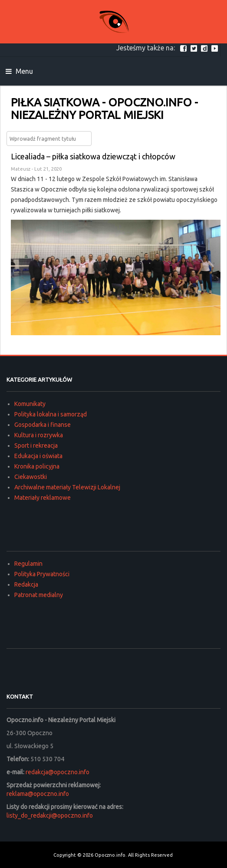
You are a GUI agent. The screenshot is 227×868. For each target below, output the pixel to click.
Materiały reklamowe (43, 498)
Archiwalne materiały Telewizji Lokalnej (67, 487)
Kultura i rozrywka (39, 435)
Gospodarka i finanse (43, 425)
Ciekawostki (31, 477)
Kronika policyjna (37, 466)
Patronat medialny (39, 595)
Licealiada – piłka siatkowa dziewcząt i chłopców (93, 156)
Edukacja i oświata (38, 456)
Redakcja (26, 584)
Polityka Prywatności (42, 574)
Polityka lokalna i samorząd (51, 414)
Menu (19, 71)
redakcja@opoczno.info (58, 772)
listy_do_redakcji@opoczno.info (50, 815)
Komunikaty (30, 404)
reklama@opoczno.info (38, 794)
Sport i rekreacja (36, 446)
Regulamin (28, 564)
